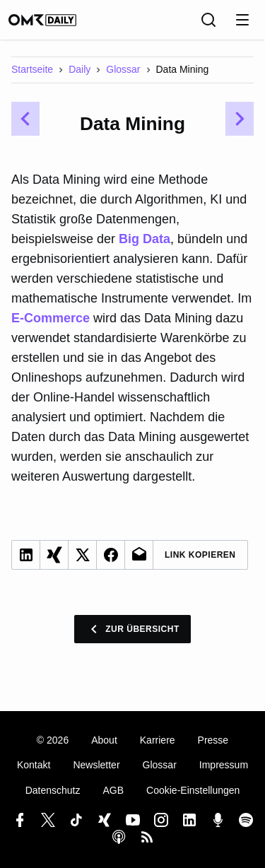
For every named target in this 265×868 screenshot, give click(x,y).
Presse (213, 740)
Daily (79, 69)
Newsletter (96, 765)
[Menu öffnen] (242, 20)
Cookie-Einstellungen (193, 790)
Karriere (158, 740)
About (104, 740)
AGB (113, 790)
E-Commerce (51, 318)
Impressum (224, 765)
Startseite (32, 69)
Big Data (145, 239)
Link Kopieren (200, 555)
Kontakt (34, 765)
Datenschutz (53, 790)
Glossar (123, 69)
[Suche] (208, 20)
